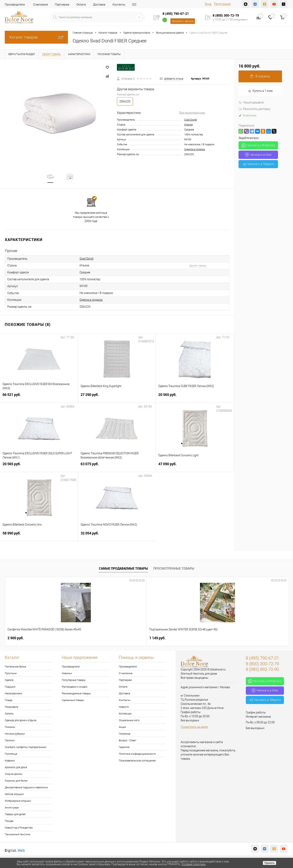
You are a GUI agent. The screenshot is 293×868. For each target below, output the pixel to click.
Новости (124, 708)
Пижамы (10, 728)
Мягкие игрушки (14, 795)
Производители (15, 5)
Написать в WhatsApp (258, 145)
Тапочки (10, 741)
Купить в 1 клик (260, 91)
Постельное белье (15, 667)
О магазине (40, 5)
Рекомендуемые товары (76, 694)
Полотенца (11, 755)
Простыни (11, 674)
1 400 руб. (157, 639)
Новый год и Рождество (19, 828)
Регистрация (223, 4)
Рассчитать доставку (254, 109)
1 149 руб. (86, 639)
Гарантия (124, 748)
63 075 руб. (117, 467)
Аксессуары (12, 808)
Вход (208, 4)
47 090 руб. (195, 467)
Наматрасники (13, 694)
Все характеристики (192, 113)
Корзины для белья (16, 781)
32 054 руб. (117, 536)
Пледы (9, 701)
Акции (122, 728)
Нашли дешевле (251, 102)
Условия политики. (194, 864)
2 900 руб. (16, 639)
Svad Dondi (191, 120)
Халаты (9, 714)
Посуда (9, 822)
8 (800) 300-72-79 (226, 15)
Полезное (125, 734)
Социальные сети (129, 721)
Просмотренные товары (174, 569)
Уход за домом (14, 775)
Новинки (67, 674)
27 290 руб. (117, 398)
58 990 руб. (39, 536)
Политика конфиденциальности (137, 755)
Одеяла (9, 681)
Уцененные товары (73, 701)
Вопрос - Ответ (128, 741)
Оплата (81, 5)
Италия (188, 125)
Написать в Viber (258, 155)
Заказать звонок (183, 21)
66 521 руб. (39, 398)
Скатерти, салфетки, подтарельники (25, 748)
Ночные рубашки (15, 734)
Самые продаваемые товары (123, 569)
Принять (270, 863)
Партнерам (62, 5)
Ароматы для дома (16, 768)
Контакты (119, 5)
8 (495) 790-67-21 (176, 14)
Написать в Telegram (258, 164)
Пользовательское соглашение (137, 761)
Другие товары (198, 266)
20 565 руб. (195, 398)
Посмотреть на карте (194, 728)
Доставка (99, 5)
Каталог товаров (36, 37)
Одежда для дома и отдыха (21, 721)
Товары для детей (15, 815)
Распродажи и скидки (75, 688)
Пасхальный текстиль (18, 835)
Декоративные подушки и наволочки (26, 788)
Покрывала (11, 708)
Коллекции (125, 714)
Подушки (10, 688)
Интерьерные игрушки (18, 802)
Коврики (10, 761)
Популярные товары (74, 681)
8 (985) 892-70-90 (262, 670)
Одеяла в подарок (195, 149)
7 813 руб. (228, 639)
